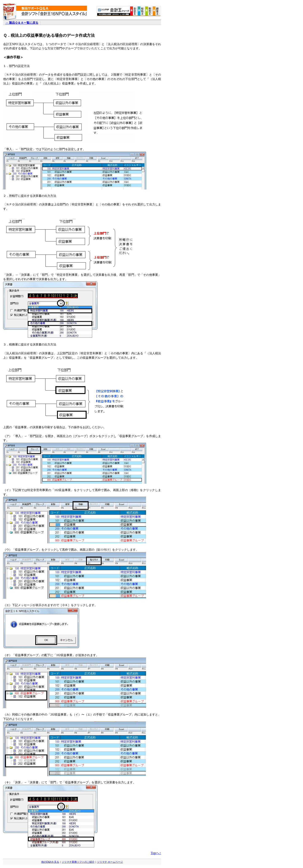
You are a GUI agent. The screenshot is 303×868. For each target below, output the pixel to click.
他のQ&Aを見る (50, 862)
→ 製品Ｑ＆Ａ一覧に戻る (22, 23)
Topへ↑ (156, 853)
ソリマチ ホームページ (110, 862)
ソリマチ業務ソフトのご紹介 (78, 862)
